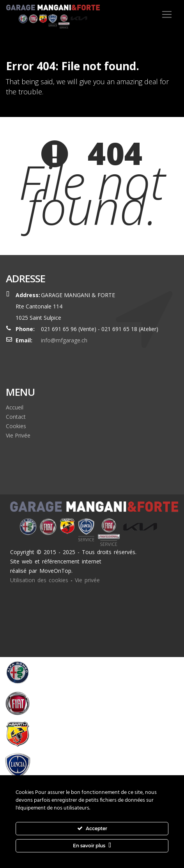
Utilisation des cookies (39, 580)
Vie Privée (18, 435)
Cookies (16, 426)
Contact (16, 417)
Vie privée (87, 580)
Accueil (15, 407)
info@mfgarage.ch (64, 340)
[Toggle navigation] (167, 14)
